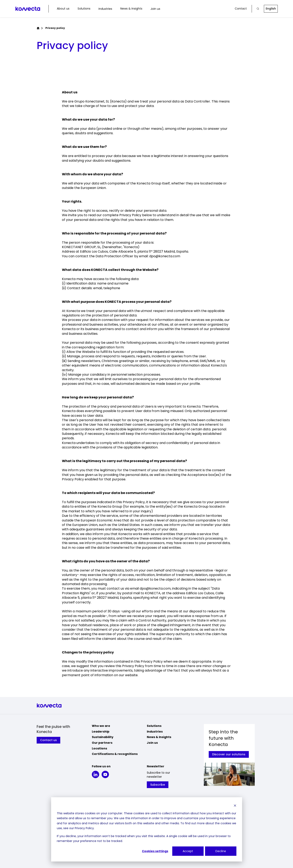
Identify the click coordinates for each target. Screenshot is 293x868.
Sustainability (103, 737)
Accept (188, 851)
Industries (105, 9)
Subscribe (158, 785)
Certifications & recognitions (115, 754)
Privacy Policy (84, 828)
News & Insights (131, 9)
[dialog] (147, 829)
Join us (155, 9)
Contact (241, 9)
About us (63, 9)
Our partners (102, 743)
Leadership (101, 732)
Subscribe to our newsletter (158, 775)
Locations (99, 748)
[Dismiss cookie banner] (235, 805)
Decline (221, 851)
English (271, 9)
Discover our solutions (229, 754)
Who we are (101, 726)
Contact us (48, 740)
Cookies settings (155, 851)
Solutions (84, 9)
